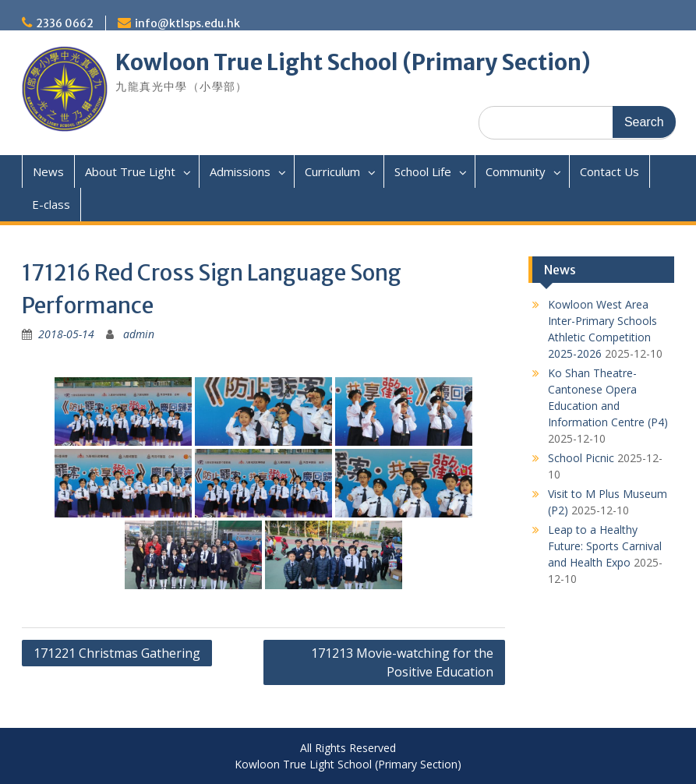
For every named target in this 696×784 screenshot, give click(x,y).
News (48, 171)
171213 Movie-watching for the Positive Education (402, 662)
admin (139, 334)
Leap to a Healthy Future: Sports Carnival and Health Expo (605, 546)
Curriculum (332, 171)
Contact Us (609, 171)
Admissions (240, 171)
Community (516, 171)
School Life (423, 171)
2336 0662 (65, 23)
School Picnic (581, 458)
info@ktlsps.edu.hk (187, 23)
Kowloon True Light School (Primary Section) (353, 62)
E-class (51, 204)
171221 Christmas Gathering (117, 653)
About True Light (130, 171)
